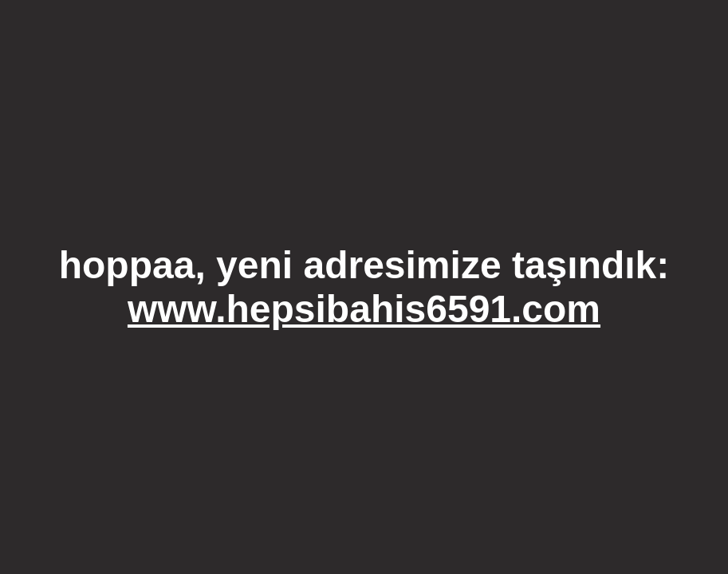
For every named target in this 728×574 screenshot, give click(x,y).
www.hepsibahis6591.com (364, 309)
